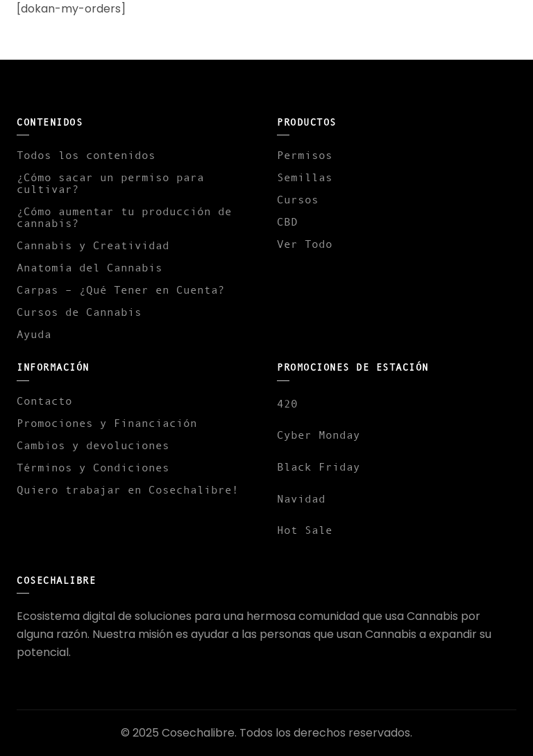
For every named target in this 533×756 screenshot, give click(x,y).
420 (287, 403)
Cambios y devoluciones (93, 445)
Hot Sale (305, 530)
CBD (287, 221)
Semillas (305, 177)
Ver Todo (305, 244)
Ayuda (34, 334)
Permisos (305, 155)
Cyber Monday (319, 435)
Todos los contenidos (86, 155)
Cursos (298, 199)
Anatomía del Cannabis (90, 267)
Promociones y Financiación (107, 423)
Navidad (301, 498)
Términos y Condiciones (93, 467)
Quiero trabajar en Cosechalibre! (128, 489)
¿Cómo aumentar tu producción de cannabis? (124, 217)
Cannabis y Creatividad (93, 245)
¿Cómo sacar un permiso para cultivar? (110, 183)
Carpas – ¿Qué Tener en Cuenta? (121, 289)
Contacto (44, 401)
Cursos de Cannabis (79, 312)
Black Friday (319, 467)
